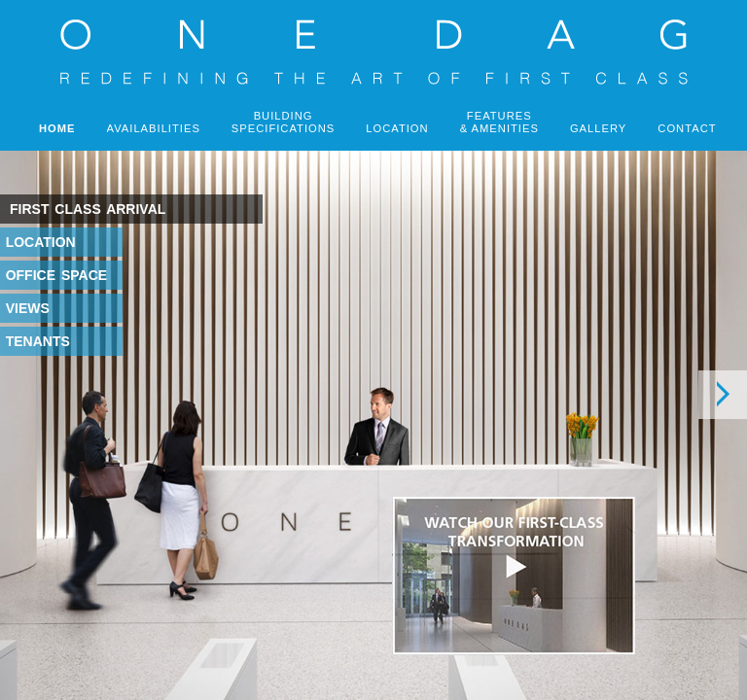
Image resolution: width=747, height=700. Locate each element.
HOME (57, 128)
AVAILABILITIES (154, 128)
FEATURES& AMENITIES (499, 122)
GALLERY (598, 128)
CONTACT (687, 128)
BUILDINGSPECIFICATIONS (283, 122)
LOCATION (397, 128)
